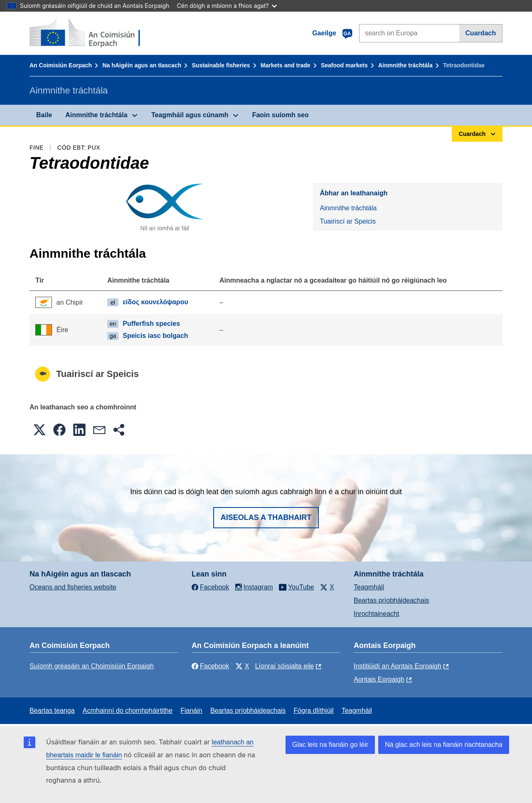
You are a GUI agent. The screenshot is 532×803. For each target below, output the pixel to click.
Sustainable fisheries (221, 65)
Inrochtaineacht (376, 614)
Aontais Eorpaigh (379, 679)
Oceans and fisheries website (73, 587)
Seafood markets (344, 65)
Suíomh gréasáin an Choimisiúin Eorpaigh (92, 666)
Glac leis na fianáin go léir (330, 745)
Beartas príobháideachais (391, 600)
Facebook (210, 666)
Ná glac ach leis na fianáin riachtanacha (444, 745)
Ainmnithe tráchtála (405, 65)
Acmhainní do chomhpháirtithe (128, 711)
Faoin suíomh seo (281, 115)
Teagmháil (369, 587)
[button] (39, 430)
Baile (44, 115)
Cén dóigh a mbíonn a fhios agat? (227, 6)
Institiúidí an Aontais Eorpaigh (398, 666)
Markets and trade (286, 65)
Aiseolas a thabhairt (266, 517)
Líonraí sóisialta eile (284, 666)
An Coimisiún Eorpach (61, 65)
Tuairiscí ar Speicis (348, 221)
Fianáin (191, 711)
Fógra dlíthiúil (314, 711)
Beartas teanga (52, 711)
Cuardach (480, 33)
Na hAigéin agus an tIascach (142, 65)
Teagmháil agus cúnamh (190, 115)
